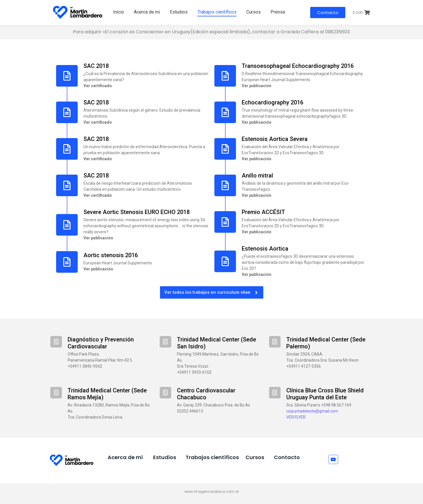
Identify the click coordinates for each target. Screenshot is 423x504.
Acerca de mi (147, 12)
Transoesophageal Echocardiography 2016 (298, 66)
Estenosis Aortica (265, 249)
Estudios (179, 12)
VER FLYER (296, 417)
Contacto (287, 457)
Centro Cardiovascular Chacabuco (206, 394)
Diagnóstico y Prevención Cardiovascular (101, 343)
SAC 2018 (96, 66)
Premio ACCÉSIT (263, 212)
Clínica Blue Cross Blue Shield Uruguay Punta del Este (325, 394)
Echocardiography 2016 (273, 102)
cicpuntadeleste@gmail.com (312, 411)
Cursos (254, 12)
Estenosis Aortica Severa (275, 139)
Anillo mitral (257, 175)
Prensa (278, 12)
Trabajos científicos (217, 12)
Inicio (119, 12)
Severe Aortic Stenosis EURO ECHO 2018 (137, 212)
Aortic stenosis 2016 (111, 255)
